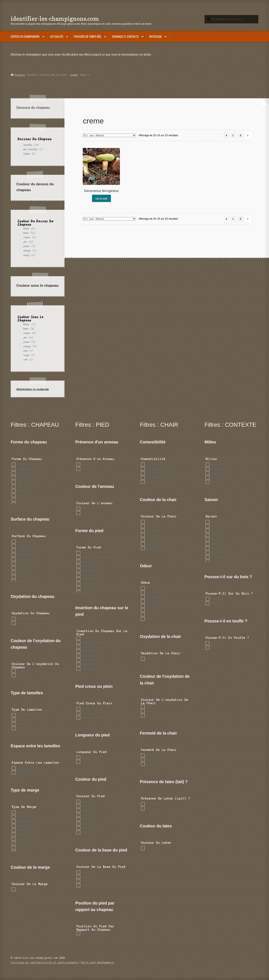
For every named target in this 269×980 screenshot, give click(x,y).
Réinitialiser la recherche (33, 389)
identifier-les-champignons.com (55, 19)
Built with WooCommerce (98, 962)
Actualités (57, 36)
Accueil (20, 75)
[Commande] (109, 135)
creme (74, 75)
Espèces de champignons (25, 36)
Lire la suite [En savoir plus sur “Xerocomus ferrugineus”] (101, 198)
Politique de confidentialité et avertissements (45, 962)
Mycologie (155, 36)
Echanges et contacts (125, 36)
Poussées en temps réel (88, 36)
